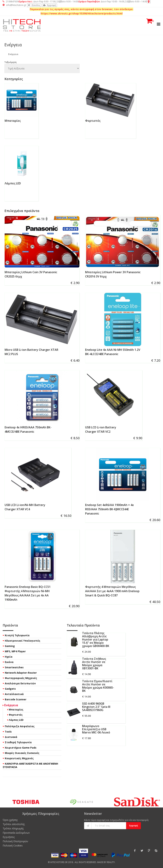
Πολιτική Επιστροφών (15, 841)
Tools (8, 732)
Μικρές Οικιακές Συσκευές (22, 753)
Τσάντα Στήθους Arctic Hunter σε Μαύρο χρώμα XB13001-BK (94, 664)
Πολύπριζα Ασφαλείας (20, 726)
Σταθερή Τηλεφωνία (18, 742)
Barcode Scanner (16, 699)
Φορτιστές (93, 121)
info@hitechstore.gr (14, 5)
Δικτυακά (11, 737)
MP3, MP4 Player (15, 651)
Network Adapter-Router (21, 673)
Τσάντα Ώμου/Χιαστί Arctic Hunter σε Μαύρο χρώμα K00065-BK (98, 686)
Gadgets (10, 689)
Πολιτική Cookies (13, 845)
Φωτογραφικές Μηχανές (21, 678)
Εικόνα (9, 662)
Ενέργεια (11, 705)
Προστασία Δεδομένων (16, 833)
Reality (111, 862)
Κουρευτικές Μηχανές (19, 758)
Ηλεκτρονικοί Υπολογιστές (23, 641)
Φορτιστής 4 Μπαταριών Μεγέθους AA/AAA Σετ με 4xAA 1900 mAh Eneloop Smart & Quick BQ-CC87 (112, 591)
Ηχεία (9, 657)
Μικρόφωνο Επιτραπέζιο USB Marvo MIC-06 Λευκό (96, 729)
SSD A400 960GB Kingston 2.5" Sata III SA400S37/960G (96, 707)
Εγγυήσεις (9, 837)
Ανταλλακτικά (14, 694)
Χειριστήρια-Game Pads (21, 748)
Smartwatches (14, 667)
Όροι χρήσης (10, 820)
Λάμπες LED (13, 183)
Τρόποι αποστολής (14, 824)
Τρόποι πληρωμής (13, 828)
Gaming (10, 646)
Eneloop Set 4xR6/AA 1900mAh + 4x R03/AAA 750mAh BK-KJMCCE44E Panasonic (109, 509)
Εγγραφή (50, 5)
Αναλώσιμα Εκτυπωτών (20, 683)
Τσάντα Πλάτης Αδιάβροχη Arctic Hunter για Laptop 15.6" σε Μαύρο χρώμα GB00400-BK (96, 639)
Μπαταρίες (13, 121)
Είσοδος (34, 5)
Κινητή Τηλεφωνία (17, 635)
